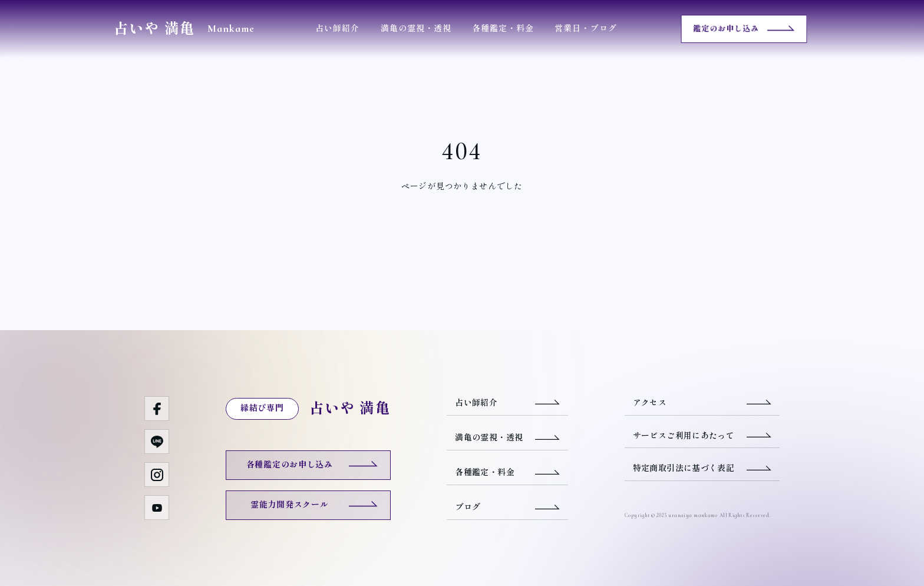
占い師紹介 (337, 29)
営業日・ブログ (585, 29)
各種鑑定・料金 (503, 29)
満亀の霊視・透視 (416, 29)
